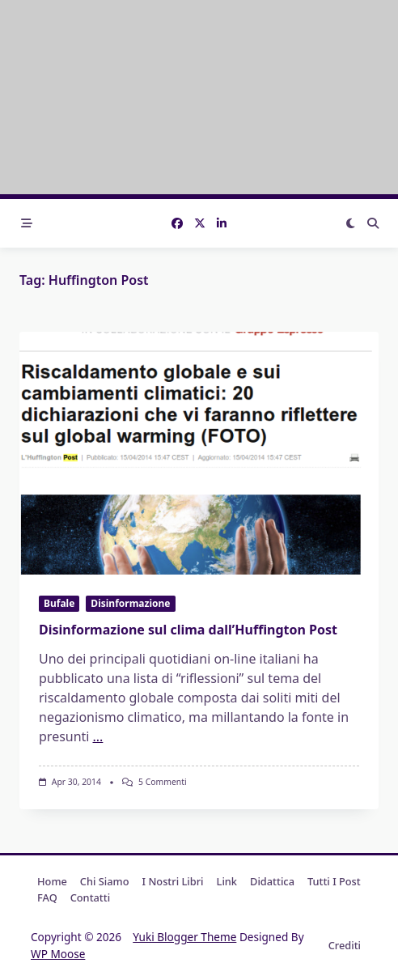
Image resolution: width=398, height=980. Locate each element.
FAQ (47, 897)
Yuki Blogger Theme (184, 937)
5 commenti (163, 782)
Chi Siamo (105, 881)
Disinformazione (130, 603)
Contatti (90, 897)
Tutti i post (334, 881)
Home (52, 881)
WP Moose (58, 954)
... (98, 736)
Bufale (59, 603)
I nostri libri (173, 881)
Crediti (345, 945)
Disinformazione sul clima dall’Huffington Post (188, 630)
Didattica (272, 881)
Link (227, 881)
